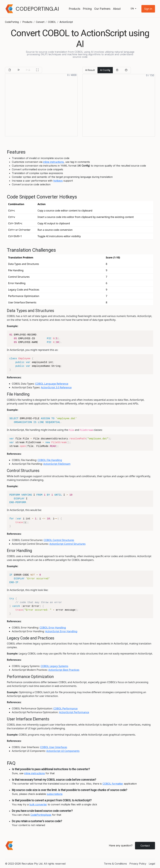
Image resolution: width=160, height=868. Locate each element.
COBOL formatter (113, 784)
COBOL (52, 22)
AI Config (105, 70)
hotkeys (58, 181)
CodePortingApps (41, 815)
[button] (148, 9)
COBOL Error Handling (53, 628)
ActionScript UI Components (63, 751)
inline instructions (53, 162)
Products (75, 9)
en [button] (132, 9)
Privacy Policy (138, 864)
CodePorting (12, 22)
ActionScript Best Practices (64, 670)
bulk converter (38, 804)
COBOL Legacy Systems (54, 666)
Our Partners (102, 9)
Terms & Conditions (115, 864)
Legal (152, 864)
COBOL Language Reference (52, 384)
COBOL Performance (65, 708)
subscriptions (55, 794)
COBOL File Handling (50, 460)
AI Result (90, 70)
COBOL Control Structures (59, 540)
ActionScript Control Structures (67, 544)
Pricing (87, 9)
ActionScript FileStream (57, 464)
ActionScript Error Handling (61, 631)
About (117, 9)
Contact (145, 846)
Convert (40, 22)
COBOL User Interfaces (54, 747)
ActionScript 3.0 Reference (56, 387)
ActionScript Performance (74, 712)
